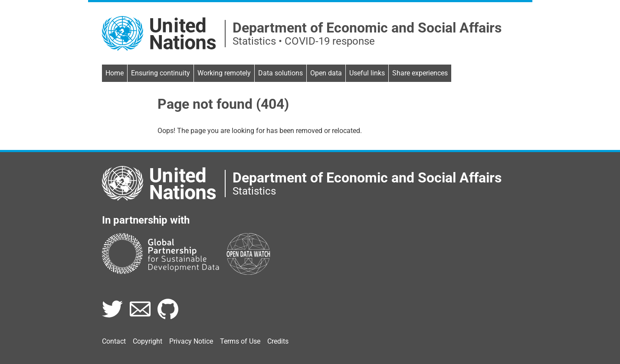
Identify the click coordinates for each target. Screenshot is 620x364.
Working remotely (224, 73)
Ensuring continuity (161, 73)
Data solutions (280, 73)
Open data (326, 73)
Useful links (367, 73)
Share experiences (420, 73)
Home (115, 73)
